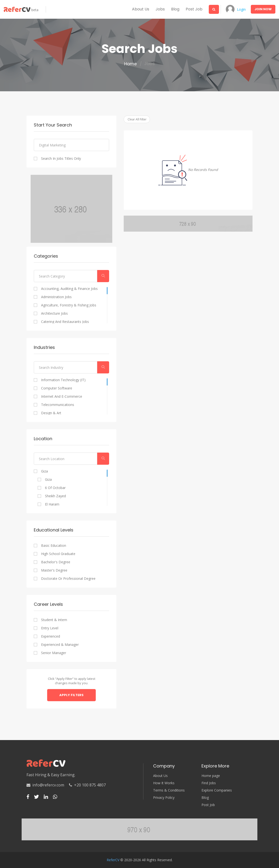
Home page (211, 776)
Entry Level (50, 628)
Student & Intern (54, 620)
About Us (160, 776)
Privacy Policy (164, 798)
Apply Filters (71, 695)
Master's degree (54, 570)
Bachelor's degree (56, 562)
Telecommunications (58, 405)
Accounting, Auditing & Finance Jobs (69, 289)
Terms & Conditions (169, 790)
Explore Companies (217, 790)
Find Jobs (209, 783)
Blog (174, 9)
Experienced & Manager (60, 645)
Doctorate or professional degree (68, 579)
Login (241, 9)
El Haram (52, 504)
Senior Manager (54, 653)
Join (263, 9)
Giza (44, 471)
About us (139, 9)
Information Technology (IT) (63, 380)
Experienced (51, 636)
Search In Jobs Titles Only (61, 159)
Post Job (192, 9)
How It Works (164, 783)
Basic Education (54, 546)
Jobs (158, 9)
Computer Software (57, 388)
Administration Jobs (56, 297)
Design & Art (51, 413)
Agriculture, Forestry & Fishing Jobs (69, 305)
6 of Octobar (55, 488)
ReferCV (113, 860)
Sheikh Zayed (55, 496)
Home (131, 64)
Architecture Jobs (54, 313)
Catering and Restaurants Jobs (65, 322)
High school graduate (58, 554)
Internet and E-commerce (62, 396)
